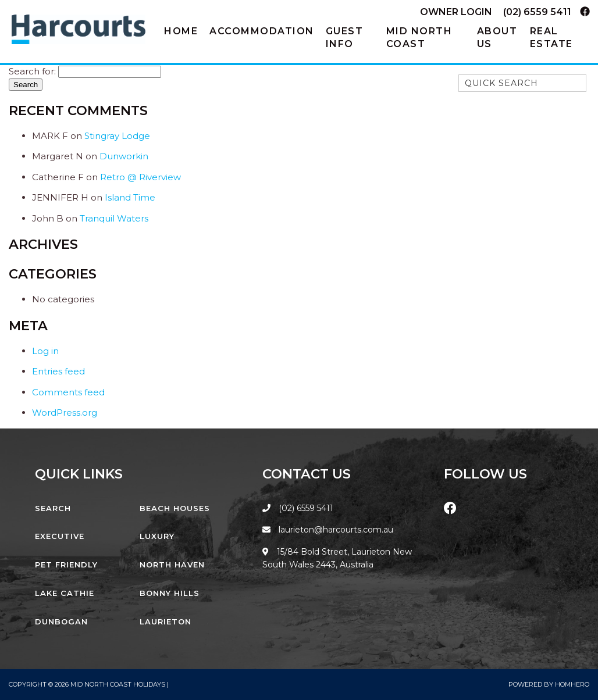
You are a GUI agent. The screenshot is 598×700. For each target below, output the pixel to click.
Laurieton (165, 622)
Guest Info (345, 38)
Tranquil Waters (114, 218)
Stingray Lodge (117, 136)
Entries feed (58, 371)
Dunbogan (61, 622)
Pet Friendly (66, 565)
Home (181, 31)
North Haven (172, 565)
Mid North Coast (419, 38)
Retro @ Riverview (140, 177)
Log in (45, 351)
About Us (497, 38)
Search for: (32, 71)
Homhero (572, 684)
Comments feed (68, 392)
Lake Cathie (65, 593)
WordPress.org (65, 412)
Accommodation (262, 31)
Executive (60, 536)
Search (53, 508)
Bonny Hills (170, 593)
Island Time (130, 197)
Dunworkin (124, 156)
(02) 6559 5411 (537, 12)
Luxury (157, 536)
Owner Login (456, 12)
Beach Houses (175, 508)
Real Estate (551, 38)
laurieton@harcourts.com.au (328, 530)
